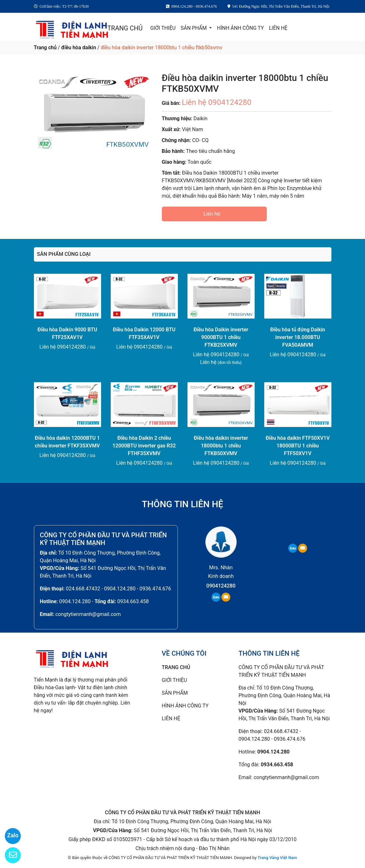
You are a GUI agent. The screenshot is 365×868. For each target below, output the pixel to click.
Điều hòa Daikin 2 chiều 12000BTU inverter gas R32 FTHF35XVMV (144, 446)
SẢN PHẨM (194, 28)
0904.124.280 (75, 601)
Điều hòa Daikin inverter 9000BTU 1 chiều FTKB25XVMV (221, 337)
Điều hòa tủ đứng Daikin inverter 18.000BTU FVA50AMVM (298, 337)
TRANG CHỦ (125, 28)
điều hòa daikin (79, 47)
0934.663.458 (133, 601)
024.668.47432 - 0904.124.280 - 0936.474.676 (119, 589)
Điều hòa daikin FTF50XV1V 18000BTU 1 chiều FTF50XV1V (298, 446)
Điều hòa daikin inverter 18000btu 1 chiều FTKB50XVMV (221, 446)
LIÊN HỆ (278, 28)
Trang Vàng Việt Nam (277, 858)
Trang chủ (45, 47)
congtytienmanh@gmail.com (88, 614)
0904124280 (221, 586)
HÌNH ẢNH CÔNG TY (240, 28)
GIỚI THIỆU (163, 28)
